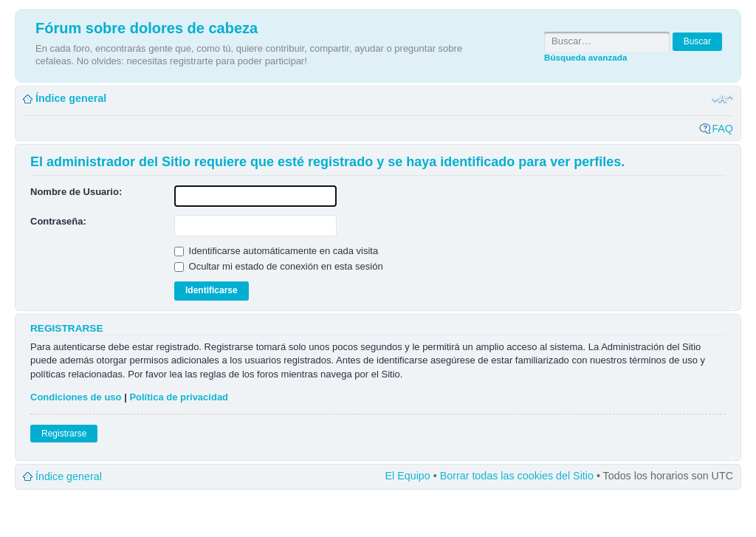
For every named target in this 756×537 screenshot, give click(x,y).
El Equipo (408, 476)
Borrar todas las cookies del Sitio (517, 476)
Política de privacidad (179, 397)
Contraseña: (58, 221)
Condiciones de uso (76, 397)
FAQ (722, 129)
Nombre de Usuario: (76, 192)
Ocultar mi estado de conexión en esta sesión (279, 266)
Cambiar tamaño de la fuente (722, 99)
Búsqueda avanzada (585, 57)
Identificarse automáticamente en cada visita (276, 251)
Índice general (71, 98)
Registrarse (64, 434)
